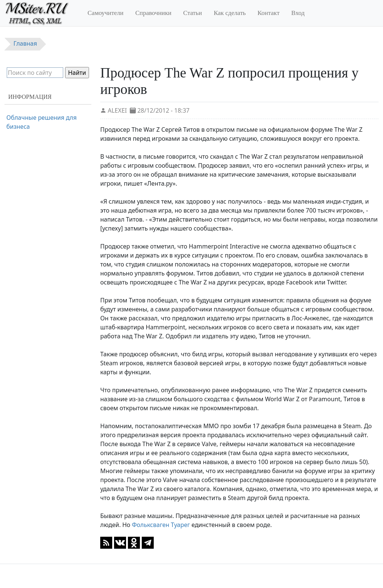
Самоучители (105, 13)
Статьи (193, 13)
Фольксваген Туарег (161, 525)
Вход (298, 13)
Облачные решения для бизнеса (42, 122)
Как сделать (230, 13)
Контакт (269, 13)
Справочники (154, 13)
